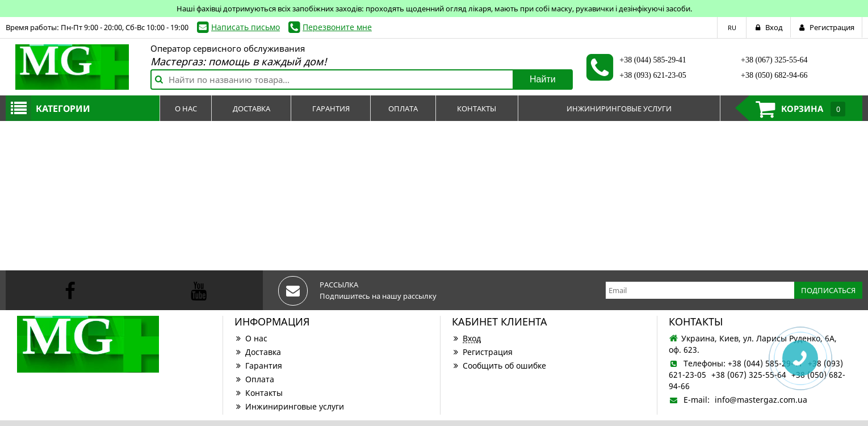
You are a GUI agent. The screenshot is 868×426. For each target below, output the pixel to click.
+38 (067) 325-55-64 (774, 60)
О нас (251, 338)
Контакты (259, 393)
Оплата (254, 379)
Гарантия (258, 366)
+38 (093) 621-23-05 (653, 75)
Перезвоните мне (337, 27)
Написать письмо (246, 27)
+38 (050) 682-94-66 (774, 75)
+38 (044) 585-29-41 (653, 60)
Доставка (258, 352)
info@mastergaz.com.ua (761, 400)
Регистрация (482, 352)
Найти (543, 79)
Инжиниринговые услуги (289, 406)
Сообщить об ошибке (499, 366)
